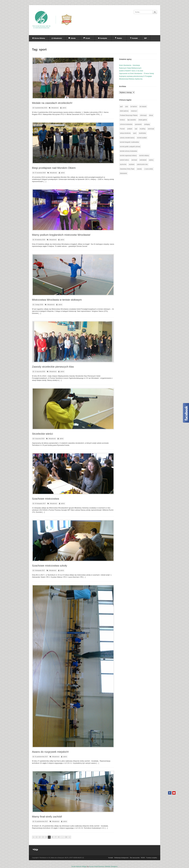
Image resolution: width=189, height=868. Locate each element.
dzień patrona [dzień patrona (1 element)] (124, 111)
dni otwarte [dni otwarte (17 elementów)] (143, 106)
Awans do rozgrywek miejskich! (50, 752)
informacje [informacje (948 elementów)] (143, 115)
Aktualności (55, 108)
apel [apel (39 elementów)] (121, 106)
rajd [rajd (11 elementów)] (136, 129)
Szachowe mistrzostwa (46, 499)
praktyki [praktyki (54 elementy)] (130, 129)
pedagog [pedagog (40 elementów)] (147, 124)
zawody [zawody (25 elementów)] (139, 169)
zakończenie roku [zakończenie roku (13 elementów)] (142, 164)
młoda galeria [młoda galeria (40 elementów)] (143, 120)
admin (64, 108)
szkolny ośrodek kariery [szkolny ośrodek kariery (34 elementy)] (127, 138)
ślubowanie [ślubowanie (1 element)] (123, 173)
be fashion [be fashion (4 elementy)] (134, 106)
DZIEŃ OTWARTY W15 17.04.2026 (131, 71)
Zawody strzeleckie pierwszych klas (53, 367)
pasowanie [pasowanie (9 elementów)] (138, 124)
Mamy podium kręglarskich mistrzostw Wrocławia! (61, 235)
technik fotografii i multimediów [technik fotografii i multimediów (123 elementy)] (129, 142)
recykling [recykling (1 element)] (142, 129)
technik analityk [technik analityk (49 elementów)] (142, 138)
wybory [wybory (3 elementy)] (151, 160)
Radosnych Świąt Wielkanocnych (130, 68)
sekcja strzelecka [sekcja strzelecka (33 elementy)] (125, 133)
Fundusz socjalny (152, 858)
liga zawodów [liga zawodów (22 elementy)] (132, 120)
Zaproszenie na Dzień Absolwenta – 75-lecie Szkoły (136, 74)
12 (66, 837)
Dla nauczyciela (135, 858)
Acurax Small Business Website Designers (103, 866)
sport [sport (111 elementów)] (135, 133)
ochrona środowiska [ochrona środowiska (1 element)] (126, 124)
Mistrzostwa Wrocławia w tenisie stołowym (57, 300)
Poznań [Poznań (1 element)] (122, 129)
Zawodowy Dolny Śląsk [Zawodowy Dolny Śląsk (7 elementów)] (127, 169)
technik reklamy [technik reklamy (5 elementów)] (144, 155)
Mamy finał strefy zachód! (47, 817)
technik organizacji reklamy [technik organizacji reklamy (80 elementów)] (128, 155)
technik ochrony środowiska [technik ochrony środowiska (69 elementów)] (128, 151)
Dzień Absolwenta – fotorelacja (129, 65)
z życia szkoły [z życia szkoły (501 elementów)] (149, 169)
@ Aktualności (57, 38)
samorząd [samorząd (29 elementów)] (151, 129)
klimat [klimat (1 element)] (151, 115)
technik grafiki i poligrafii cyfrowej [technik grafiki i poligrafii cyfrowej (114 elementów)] (130, 147)
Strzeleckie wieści (43, 434)
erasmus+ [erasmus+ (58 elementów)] (134, 111)
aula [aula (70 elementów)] (127, 106)
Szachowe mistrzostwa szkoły (50, 566)
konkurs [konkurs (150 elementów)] (122, 120)
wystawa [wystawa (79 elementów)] (132, 164)
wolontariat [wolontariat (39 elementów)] (143, 160)
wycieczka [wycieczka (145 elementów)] (123, 164)
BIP (145, 38)
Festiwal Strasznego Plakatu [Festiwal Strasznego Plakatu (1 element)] (129, 115)
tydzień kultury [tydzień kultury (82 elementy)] (124, 160)
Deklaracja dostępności (121, 858)
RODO (143, 858)
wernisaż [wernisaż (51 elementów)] (134, 160)
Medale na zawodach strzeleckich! (52, 103)
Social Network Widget (79, 866)
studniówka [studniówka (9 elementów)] (142, 133)
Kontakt (111, 858)
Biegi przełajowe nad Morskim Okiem (54, 168)
